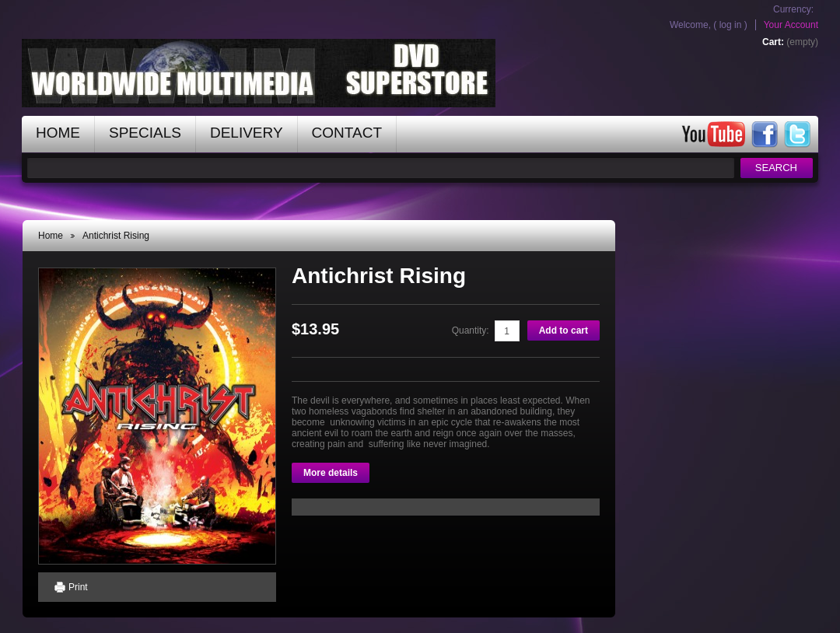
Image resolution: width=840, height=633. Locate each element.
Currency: (793, 9)
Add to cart (563, 330)
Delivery (247, 133)
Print (78, 587)
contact (347, 133)
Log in (731, 25)
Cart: (773, 42)
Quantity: (471, 330)
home (58, 133)
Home (51, 236)
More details (331, 473)
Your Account (791, 25)
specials (145, 133)
